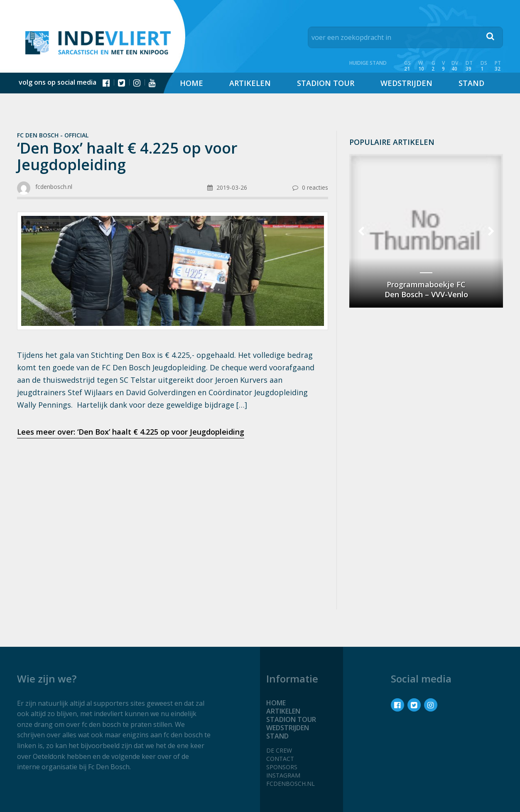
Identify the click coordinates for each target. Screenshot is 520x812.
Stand (471, 83)
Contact (280, 759)
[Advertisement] (173, 511)
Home (191, 83)
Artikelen (250, 83)
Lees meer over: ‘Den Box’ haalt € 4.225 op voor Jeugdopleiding (131, 432)
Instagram (283, 775)
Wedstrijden (406, 83)
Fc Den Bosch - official (53, 135)
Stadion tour (326, 83)
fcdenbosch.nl (291, 784)
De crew (279, 750)
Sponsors (282, 767)
